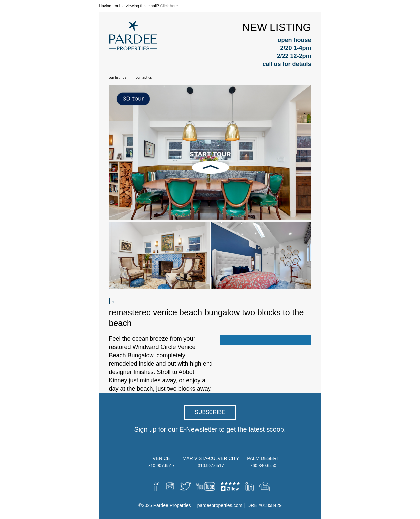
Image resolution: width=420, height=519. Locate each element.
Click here (169, 6)
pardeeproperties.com (220, 505)
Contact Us (144, 77)
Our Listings (118, 77)
